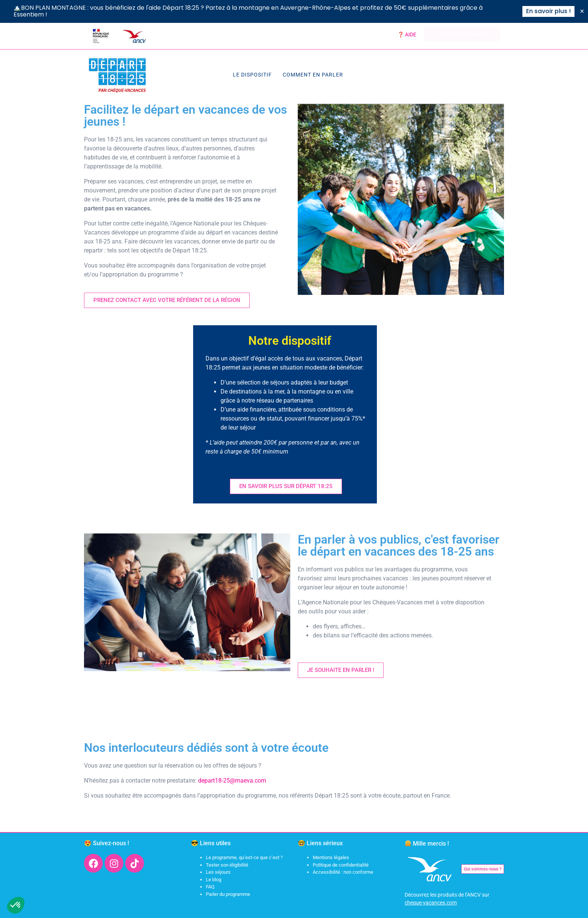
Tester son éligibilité (227, 865)
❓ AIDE (407, 35)
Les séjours (218, 872)
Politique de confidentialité (341, 865)
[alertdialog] (294, 11)
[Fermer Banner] (582, 11)
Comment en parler (313, 75)
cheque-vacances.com (431, 903)
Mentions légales (331, 857)
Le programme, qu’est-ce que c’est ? (244, 857)
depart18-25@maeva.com (232, 781)
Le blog (214, 880)
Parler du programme (228, 894)
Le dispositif (252, 75)
